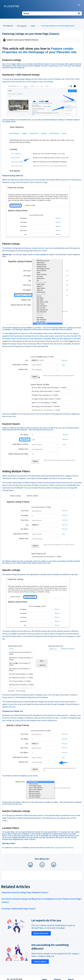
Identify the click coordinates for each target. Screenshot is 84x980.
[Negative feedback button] (54, 865)
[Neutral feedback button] (42, 865)
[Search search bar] (52, 13)
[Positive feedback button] (30, 865)
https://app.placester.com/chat (62, 848)
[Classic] (34, 26)
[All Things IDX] (23, 26)
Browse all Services (41, 933)
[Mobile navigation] (79, 5)
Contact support (40, 962)
